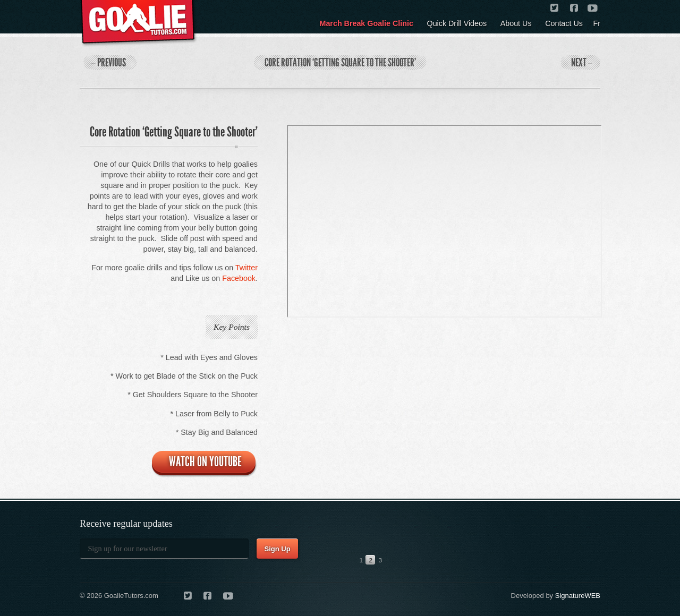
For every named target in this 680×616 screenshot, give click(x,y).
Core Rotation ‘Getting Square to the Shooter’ (340, 62)
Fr (597, 23)
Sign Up (277, 549)
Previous (109, 62)
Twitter (246, 268)
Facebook (239, 278)
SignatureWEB (578, 596)
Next (582, 62)
